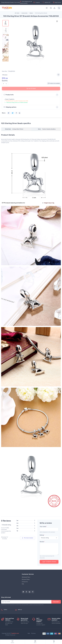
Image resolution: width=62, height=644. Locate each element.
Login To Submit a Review (49, 562)
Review (42, 542)
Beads (31, 13)
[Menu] (47, 8)
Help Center (57, 2)
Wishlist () (46, 2)
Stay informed (6, 597)
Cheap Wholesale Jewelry (8, 2)
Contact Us (25, 582)
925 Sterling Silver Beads (41, 13)
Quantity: (5, 81)
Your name (43, 527)
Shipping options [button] (10, 107)
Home (17, 13)
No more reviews (28, 538)
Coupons (37, 2)
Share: (4, 113)
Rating (42, 535)
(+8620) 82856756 (9, 611)
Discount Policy (26, 579)
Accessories (25, 13)
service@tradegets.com (24, 611)
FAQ (23, 584)
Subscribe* (56, 602)
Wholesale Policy (26, 577)
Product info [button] (9, 95)
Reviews (33, 633)
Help (29, 633)
